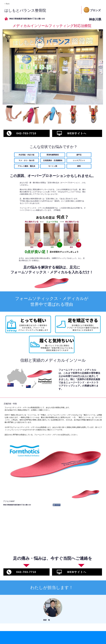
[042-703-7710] (27, 133)
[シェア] (57, 505)
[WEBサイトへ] (77, 133)
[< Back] (12, 4)
